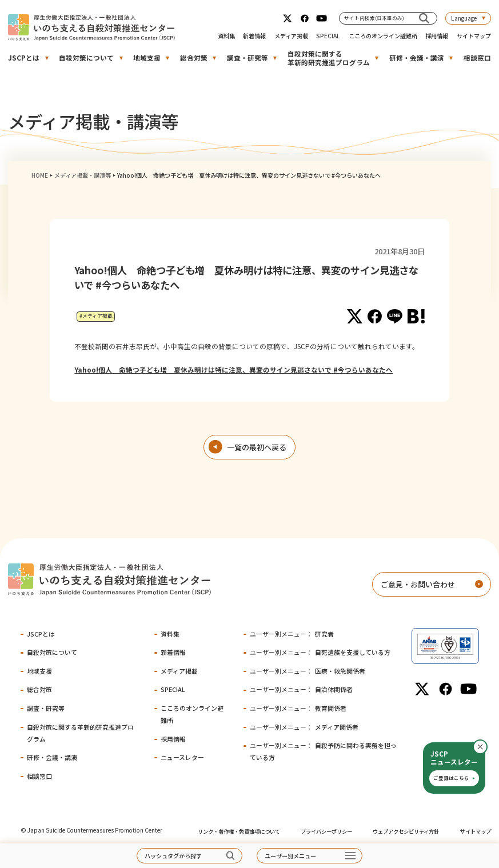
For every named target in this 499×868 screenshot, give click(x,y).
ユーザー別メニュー (290, 856)
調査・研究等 (247, 58)
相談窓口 (477, 58)
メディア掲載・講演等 (83, 175)
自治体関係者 (301, 689)
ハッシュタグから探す (173, 856)
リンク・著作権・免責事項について (239, 831)
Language (464, 18)
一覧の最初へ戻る (257, 447)
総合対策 (194, 58)
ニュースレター (182, 757)
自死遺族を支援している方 (320, 652)
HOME (40, 175)
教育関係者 (298, 708)
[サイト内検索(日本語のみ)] (424, 18)
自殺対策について (86, 58)
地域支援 (147, 58)
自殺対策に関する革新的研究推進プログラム (329, 58)
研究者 (292, 634)
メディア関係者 (304, 727)
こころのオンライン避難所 (383, 36)
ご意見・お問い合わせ (418, 584)
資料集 (226, 36)
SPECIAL (328, 36)
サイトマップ (474, 36)
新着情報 (254, 36)
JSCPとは (24, 58)
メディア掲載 (291, 36)
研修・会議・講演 (417, 58)
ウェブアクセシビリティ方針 (406, 831)
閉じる (487, 747)
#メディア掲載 (96, 316)
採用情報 (437, 36)
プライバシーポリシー (326, 831)
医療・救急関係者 (308, 671)
